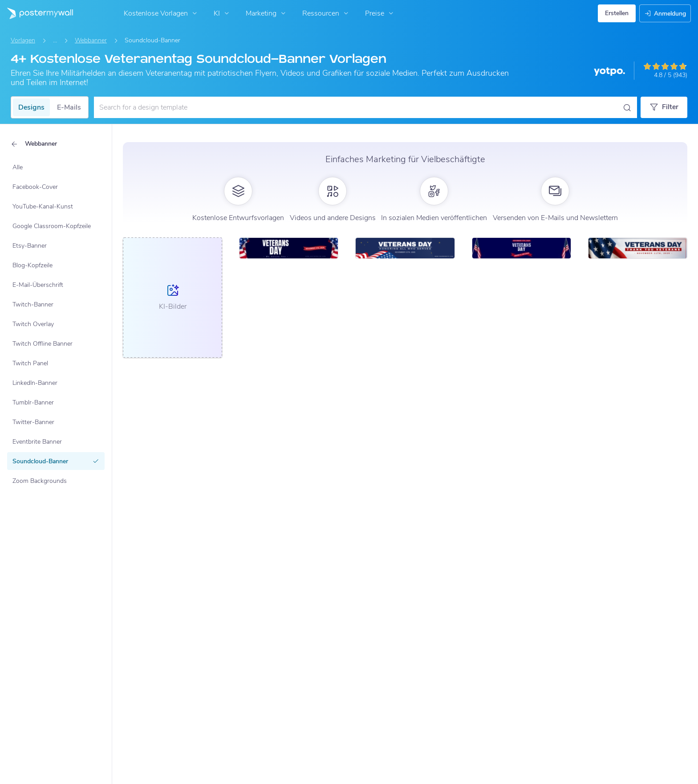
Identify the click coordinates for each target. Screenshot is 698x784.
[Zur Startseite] (37, 13)
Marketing (267, 13)
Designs (31, 107)
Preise (380, 13)
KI (222, 13)
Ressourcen (326, 13)
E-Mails (69, 107)
